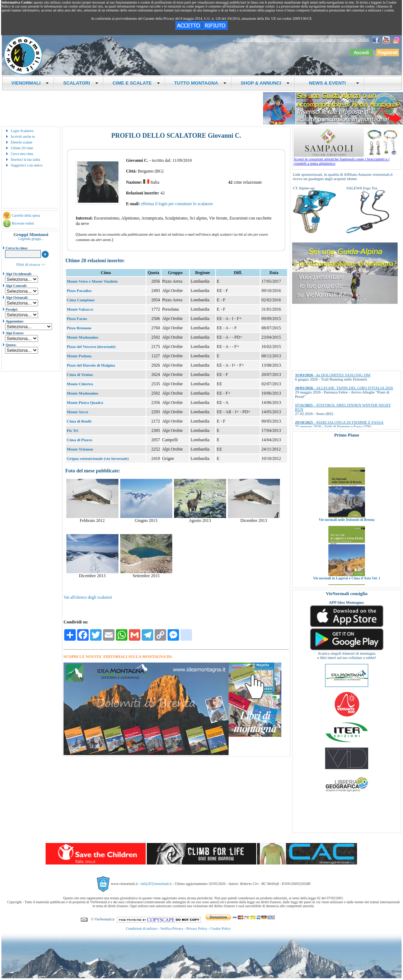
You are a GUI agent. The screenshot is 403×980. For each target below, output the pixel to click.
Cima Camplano (81, 300)
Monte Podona (79, 356)
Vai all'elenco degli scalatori (88, 597)
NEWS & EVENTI (332, 83)
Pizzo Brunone (79, 328)
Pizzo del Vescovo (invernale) (91, 347)
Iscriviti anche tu (23, 136)
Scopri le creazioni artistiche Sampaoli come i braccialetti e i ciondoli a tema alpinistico (347, 159)
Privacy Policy (197, 929)
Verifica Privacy (172, 929)
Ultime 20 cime (22, 148)
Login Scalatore (22, 131)
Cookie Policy (221, 929)
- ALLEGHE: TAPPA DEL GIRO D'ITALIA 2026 (344, 388)
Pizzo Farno (77, 319)
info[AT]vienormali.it (156, 884)
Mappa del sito (263, 39)
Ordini (363, 39)
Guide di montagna (338, 39)
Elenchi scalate (22, 142)
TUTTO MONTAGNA (200, 83)
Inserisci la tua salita (25, 159)
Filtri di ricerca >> (31, 264)
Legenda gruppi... (31, 239)
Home (242, 39)
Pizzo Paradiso (79, 291)
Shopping (310, 39)
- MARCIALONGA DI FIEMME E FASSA (339, 422)
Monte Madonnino (83, 337)
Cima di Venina (80, 374)
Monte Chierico (80, 384)
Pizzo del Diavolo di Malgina (91, 365)
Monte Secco (78, 412)
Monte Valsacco (80, 309)
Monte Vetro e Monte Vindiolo (92, 281)
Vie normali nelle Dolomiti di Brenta (346, 533)
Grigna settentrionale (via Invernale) (98, 458)
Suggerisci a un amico (27, 165)
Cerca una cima (22, 154)
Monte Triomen (80, 449)
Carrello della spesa (26, 215)
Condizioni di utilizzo (142, 929)
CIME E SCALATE (136, 83)
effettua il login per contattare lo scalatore (177, 204)
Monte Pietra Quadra (85, 402)
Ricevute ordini (23, 223)
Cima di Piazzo (79, 440)
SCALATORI (81, 83)
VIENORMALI (30, 83)
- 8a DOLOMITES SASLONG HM (333, 375)
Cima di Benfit (79, 421)
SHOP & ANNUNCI (265, 83)
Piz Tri (72, 430)
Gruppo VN (289, 39)
